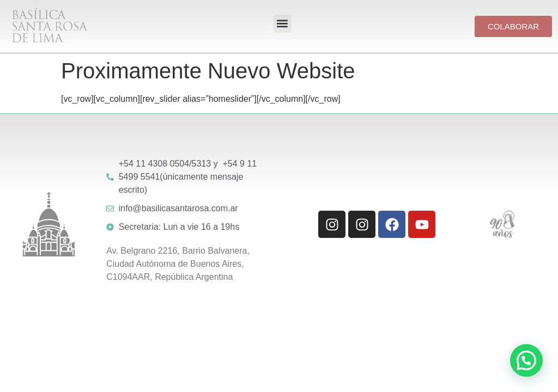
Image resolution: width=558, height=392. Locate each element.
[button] (283, 24)
